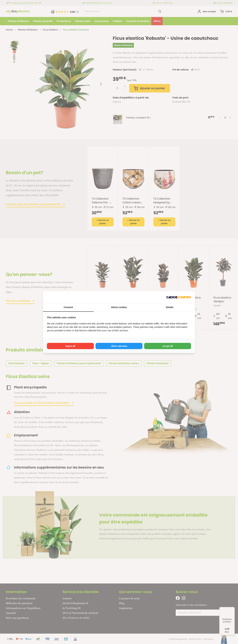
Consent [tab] (68, 307)
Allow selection (119, 346)
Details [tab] (170, 307)
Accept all (168, 346)
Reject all (70, 346)
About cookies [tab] (119, 307)
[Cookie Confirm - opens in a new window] (179, 297)
